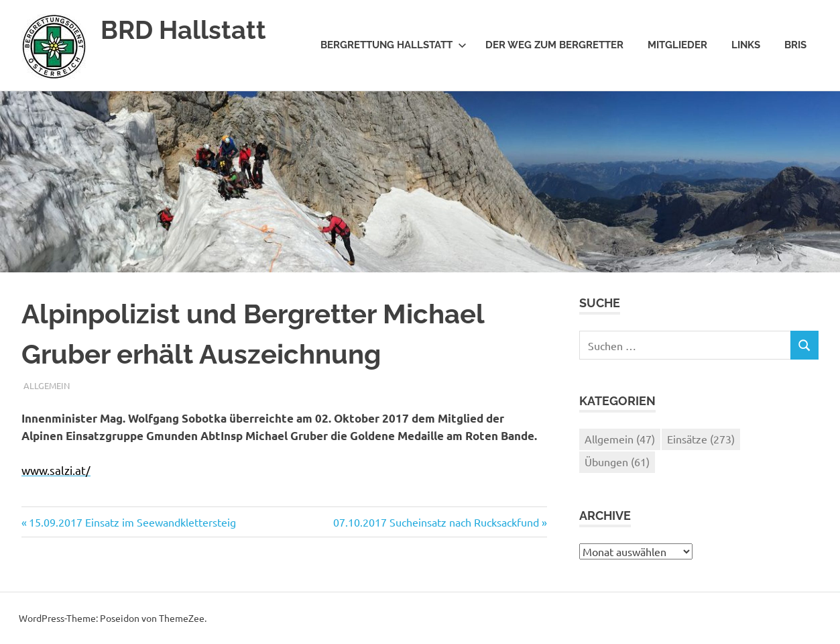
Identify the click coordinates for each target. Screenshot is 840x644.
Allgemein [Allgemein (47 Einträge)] (620, 439)
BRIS (795, 45)
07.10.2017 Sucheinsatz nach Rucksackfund (436, 522)
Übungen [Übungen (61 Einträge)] (617, 462)
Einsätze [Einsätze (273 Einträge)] (701, 439)
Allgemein (47, 385)
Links (746, 45)
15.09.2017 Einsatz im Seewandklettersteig (132, 522)
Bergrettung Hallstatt (394, 45)
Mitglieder (677, 45)
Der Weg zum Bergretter (554, 45)
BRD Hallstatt (183, 30)
